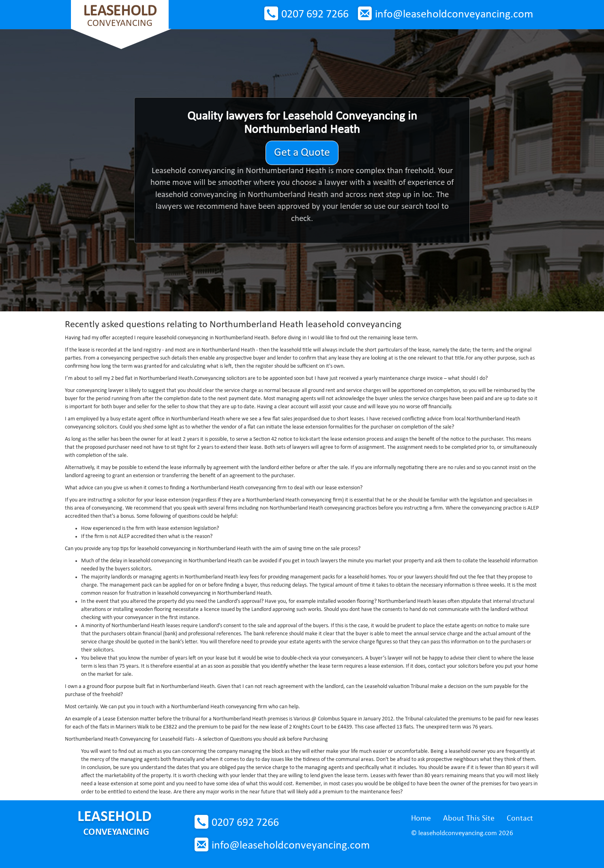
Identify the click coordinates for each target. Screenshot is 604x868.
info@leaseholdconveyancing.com (454, 15)
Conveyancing (120, 16)
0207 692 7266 (315, 15)
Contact (520, 819)
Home (421, 819)
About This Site (469, 819)
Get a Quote (302, 153)
